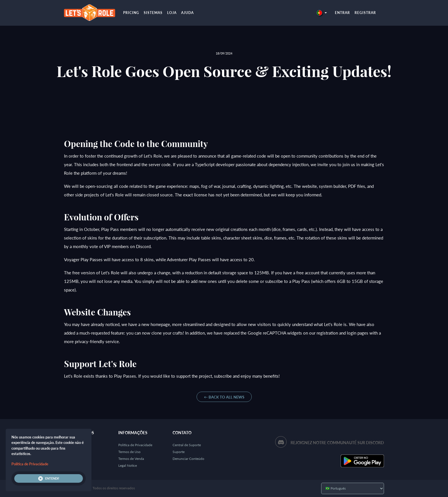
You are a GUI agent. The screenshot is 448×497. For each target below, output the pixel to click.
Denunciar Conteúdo (188, 459)
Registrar (365, 13)
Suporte (179, 452)
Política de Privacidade (135, 445)
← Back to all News (224, 397)
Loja (172, 13)
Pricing (131, 13)
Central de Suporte (187, 445)
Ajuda (187, 13)
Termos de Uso (129, 452)
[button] (322, 13)
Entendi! (49, 478)
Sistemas (153, 13)
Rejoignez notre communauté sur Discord (337, 443)
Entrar (342, 13)
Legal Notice (128, 465)
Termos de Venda (131, 459)
